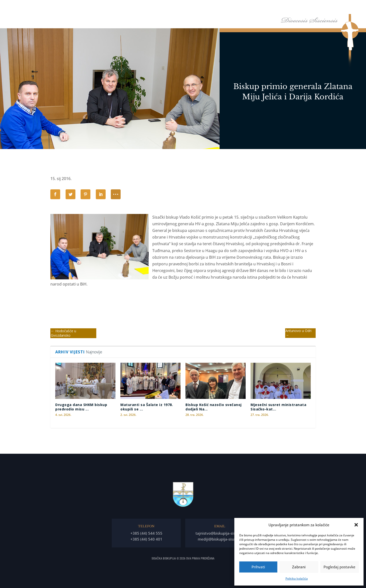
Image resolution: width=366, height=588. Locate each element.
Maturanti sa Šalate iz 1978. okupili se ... (147, 407)
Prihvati (258, 567)
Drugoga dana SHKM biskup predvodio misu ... (81, 407)
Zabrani (299, 567)
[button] (356, 525)
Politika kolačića (297, 579)
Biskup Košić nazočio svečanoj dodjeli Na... (214, 407)
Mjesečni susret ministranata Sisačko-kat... (278, 407)
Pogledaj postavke (339, 567)
